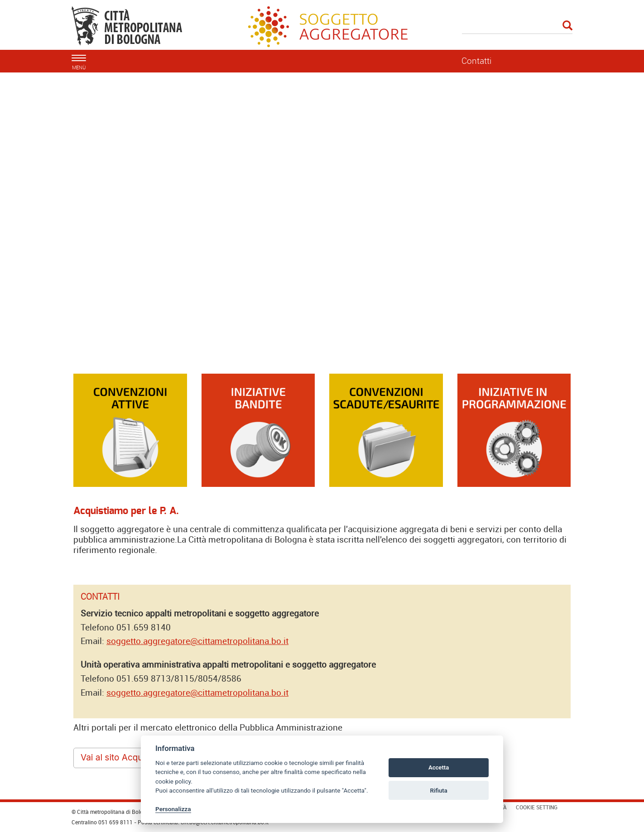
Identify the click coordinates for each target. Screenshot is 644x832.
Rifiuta (438, 791)
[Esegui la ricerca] (567, 26)
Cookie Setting (537, 807)
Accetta (439, 767)
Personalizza (173, 809)
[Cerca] (517, 26)
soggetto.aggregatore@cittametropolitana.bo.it (197, 641)
